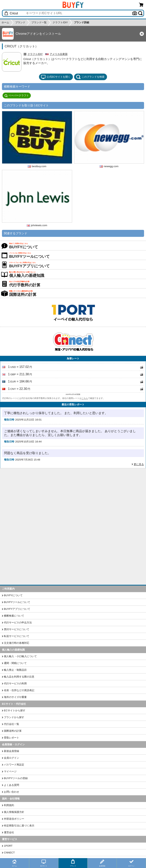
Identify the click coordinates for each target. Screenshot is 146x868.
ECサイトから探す (15, 710)
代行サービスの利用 (15, 683)
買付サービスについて (17, 629)
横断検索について (14, 616)
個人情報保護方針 (14, 812)
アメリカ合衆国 (59, 54)
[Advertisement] (73, 497)
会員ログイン (12, 758)
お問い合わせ (12, 792)
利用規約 (9, 805)
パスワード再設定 (14, 765)
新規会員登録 (12, 751)
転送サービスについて (17, 636)
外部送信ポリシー (14, 819)
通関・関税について (15, 663)
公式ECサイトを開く (56, 77)
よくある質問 (12, 785)
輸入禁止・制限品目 (15, 670)
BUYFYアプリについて (17, 609)
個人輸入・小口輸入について (20, 656)
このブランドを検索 (90, 77)
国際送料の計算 (13, 731)
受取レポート (12, 738)
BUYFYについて (13, 595)
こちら (85, 398)
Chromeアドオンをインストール (38, 34)
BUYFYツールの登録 (16, 778)
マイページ (10, 771)
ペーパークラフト (17, 96)
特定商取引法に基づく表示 (19, 826)
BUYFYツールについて (17, 602)
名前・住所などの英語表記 (19, 690)
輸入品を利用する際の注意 (19, 677)
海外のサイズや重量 (15, 697)
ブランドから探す (14, 717)
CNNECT (9, 853)
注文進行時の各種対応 (17, 643)
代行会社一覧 (12, 724)
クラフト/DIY (35, 54)
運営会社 (9, 832)
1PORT (8, 846)
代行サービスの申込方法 (18, 623)
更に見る (139, 464)
